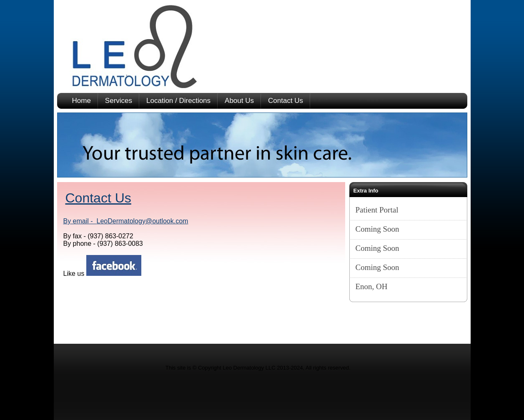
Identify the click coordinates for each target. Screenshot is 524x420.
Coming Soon (377, 229)
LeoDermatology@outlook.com (143, 221)
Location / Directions (178, 101)
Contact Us (286, 101)
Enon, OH (372, 286)
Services (119, 101)
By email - (80, 221)
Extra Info (366, 191)
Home (81, 101)
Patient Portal (377, 210)
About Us (239, 101)
